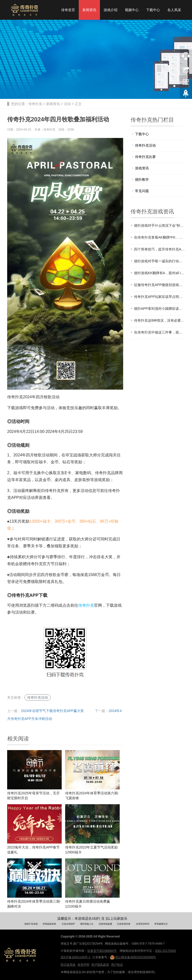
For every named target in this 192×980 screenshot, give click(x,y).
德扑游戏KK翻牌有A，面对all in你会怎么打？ (159, 273)
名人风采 (174, 10)
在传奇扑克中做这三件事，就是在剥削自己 (159, 332)
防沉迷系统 (68, 965)
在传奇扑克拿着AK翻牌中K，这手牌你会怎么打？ (159, 237)
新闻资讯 (89, 10)
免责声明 (83, 965)
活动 (67, 104)
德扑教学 (142, 179)
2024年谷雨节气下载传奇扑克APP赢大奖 (52, 711)
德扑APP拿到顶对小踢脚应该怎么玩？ (159, 309)
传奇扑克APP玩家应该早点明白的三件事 (159, 297)
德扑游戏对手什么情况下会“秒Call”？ (159, 225)
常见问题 (142, 191)
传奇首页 (68, 10)
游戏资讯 (142, 168)
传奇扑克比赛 (145, 157)
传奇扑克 (35, 104)
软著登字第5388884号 (102, 951)
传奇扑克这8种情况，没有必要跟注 (159, 320)
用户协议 (117, 965)
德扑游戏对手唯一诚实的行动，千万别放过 (159, 261)
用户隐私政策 (100, 965)
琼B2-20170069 (165, 951)
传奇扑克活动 (38, 697)
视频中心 (132, 10)
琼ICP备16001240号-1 (76, 957)
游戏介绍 (111, 10)
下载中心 (153, 10)
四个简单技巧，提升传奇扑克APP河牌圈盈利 (159, 249)
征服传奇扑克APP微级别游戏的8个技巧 (159, 285)
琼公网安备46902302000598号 (133, 957)
